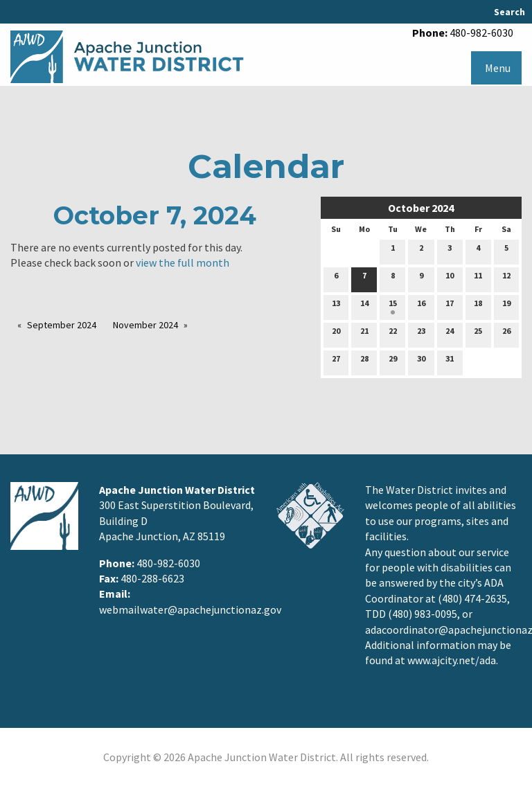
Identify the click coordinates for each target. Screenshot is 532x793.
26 (506, 334)
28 (364, 362)
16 (421, 306)
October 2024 (421, 208)
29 (393, 362)
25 (478, 334)
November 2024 (145, 325)
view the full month (183, 262)
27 (336, 362)
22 (393, 334)
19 (506, 306)
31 (450, 362)
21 (364, 334)
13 (336, 306)
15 (393, 306)
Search (509, 12)
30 (421, 362)
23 (421, 334)
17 (450, 306)
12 (506, 278)
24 (450, 334)
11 (478, 278)
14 (364, 306)
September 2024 (62, 325)
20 (336, 334)
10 (450, 278)
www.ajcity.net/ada (452, 660)
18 (478, 306)
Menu (498, 68)
